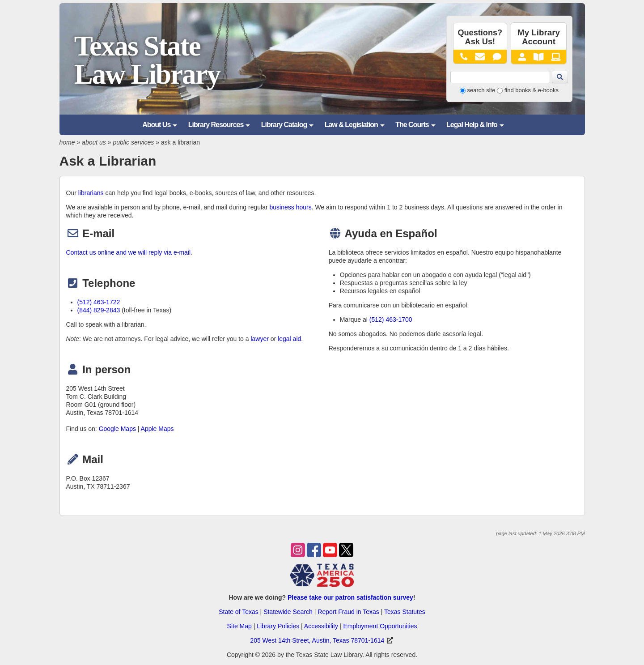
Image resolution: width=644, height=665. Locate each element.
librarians (91, 193)
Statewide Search (288, 612)
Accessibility (321, 626)
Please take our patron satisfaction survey (350, 597)
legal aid (289, 339)
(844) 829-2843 (99, 310)
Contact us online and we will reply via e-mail (129, 252)
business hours (291, 207)
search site (481, 90)
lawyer (259, 339)
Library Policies (278, 626)
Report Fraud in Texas (348, 612)
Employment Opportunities (380, 626)
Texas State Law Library (147, 60)
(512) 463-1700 (391, 320)
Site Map (239, 626)
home (67, 142)
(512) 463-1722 (99, 302)
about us (94, 142)
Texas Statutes (405, 612)
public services (133, 142)
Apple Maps (157, 429)
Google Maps (117, 429)
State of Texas (238, 612)
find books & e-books (532, 90)
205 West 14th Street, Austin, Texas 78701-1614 (317, 640)
